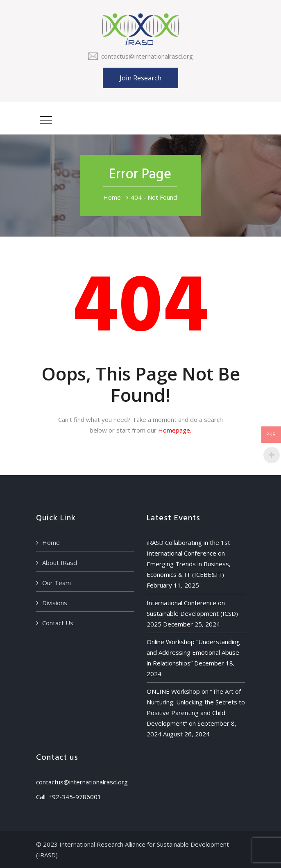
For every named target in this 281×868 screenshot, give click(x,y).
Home (112, 197)
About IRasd (60, 563)
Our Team (57, 583)
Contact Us (58, 623)
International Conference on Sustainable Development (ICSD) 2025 (192, 613)
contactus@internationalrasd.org (147, 56)
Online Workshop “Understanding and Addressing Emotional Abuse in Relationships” (193, 652)
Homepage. (175, 430)
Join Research (140, 78)
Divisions (55, 603)
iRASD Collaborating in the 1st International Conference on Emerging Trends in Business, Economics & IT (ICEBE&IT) (189, 558)
